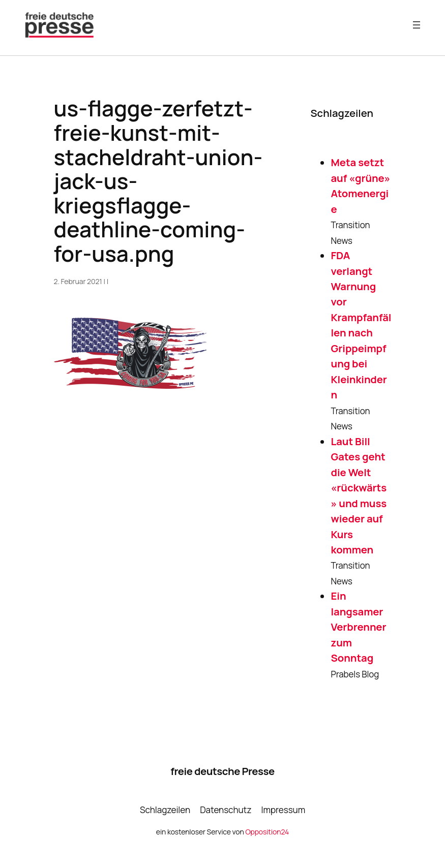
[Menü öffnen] (417, 25)
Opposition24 (267, 832)
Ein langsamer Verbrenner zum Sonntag (359, 627)
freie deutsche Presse (222, 771)
